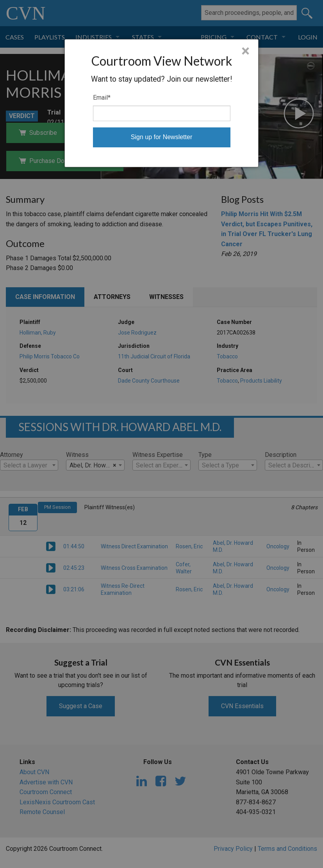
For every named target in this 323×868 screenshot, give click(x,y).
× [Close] (245, 51)
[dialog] (161, 103)
